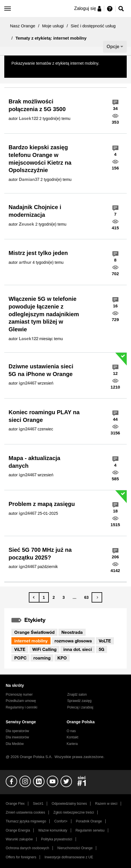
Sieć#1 (38, 804)
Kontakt (72, 737)
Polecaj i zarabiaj (80, 707)
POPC (20, 658)
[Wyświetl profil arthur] (25, 262)
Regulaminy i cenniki (22, 707)
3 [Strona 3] (64, 597)
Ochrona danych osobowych (27, 848)
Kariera (72, 744)
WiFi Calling (44, 649)
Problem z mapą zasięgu (42, 504)
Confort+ (61, 821)
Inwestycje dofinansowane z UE (69, 857)
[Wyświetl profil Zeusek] (27, 224)
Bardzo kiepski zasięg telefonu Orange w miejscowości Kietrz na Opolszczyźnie (40, 159)
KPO (62, 658)
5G (101, 649)
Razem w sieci (106, 804)
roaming (42, 658)
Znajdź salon (77, 695)
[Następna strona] (97, 597)
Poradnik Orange (89, 821)
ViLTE (20, 649)
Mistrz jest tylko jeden (38, 253)
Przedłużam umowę (21, 701)
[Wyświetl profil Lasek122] (29, 119)
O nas (71, 731)
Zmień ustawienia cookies (25, 812)
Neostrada (72, 632)
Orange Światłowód (34, 632)
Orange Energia (18, 830)
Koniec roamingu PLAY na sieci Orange (44, 416)
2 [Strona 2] (54, 597)
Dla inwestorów (17, 737)
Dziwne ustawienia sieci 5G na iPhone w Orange (41, 370)
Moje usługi (53, 26)
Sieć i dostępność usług (93, 26)
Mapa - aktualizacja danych (34, 462)
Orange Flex (15, 804)
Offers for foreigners (21, 857)
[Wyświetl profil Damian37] (29, 179)
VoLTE (105, 641)
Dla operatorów (17, 731)
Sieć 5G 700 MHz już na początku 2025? (40, 554)
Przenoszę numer (19, 695)
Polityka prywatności (57, 839)
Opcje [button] (113, 47)
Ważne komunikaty (53, 830)
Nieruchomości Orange (75, 848)
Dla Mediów (15, 744)
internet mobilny (31, 641)
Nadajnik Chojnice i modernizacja (35, 211)
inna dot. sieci (78, 649)
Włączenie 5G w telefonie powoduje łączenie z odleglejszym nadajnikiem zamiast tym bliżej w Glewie (44, 314)
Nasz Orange (23, 26)
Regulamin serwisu (90, 830)
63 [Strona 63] (86, 597)
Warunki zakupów (19, 839)
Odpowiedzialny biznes (69, 804)
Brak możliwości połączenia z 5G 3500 (37, 105)
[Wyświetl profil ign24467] (28, 383)
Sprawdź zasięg (79, 701)
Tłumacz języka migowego (26, 821)
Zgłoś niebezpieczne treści (74, 812)
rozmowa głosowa (73, 641)
